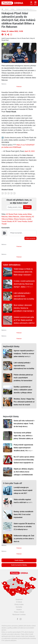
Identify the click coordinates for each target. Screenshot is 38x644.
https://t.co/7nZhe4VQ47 (26, 145)
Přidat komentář (30, 238)
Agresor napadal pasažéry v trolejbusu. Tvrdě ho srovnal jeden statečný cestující (24, 354)
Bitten (30, 214)
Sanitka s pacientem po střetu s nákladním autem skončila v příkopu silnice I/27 (23, 391)
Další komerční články (19, 565)
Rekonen (5, 217)
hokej (20, 214)
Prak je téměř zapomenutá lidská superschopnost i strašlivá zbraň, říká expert (23, 448)
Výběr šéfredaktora (12, 265)
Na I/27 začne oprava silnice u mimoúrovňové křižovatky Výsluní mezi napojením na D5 (24, 461)
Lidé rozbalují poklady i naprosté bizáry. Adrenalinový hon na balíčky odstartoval (24, 297)
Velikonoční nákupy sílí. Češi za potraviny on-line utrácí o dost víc (24, 539)
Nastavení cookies (19, 615)
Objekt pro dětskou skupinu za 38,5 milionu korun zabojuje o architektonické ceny (24, 473)
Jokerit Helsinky (26, 217)
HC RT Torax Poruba (20, 221)
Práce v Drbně (19, 612)
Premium (19, 87)
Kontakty (19, 607)
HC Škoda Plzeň (12, 214)
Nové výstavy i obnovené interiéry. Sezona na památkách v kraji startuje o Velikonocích (24, 309)
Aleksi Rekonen (14, 217)
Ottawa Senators (20, 219)
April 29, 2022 (30, 151)
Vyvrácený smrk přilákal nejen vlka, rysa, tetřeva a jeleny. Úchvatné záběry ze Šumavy (23, 437)
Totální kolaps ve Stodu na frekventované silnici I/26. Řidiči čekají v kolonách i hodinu (23, 273)
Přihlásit (27, 207)
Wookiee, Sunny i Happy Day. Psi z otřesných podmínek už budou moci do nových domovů (24, 403)
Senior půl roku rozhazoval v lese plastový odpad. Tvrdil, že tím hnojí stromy (24, 424)
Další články (19, 560)
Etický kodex (19, 604)
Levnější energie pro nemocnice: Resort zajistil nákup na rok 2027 (23, 490)
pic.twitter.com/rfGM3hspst (11, 147)
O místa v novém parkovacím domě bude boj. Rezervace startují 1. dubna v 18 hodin (24, 284)
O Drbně (19, 602)
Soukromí (19, 599)
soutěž (29, 219)
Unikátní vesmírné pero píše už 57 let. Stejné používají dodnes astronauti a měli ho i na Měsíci (24, 322)
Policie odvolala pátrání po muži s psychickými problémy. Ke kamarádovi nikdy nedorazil (23, 379)
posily (25, 214)
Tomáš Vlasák (7, 221)
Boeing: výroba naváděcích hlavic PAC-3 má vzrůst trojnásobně (23, 514)
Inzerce (19, 609)
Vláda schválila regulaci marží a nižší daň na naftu (23, 501)
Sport (7, 9)
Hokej (12, 9)
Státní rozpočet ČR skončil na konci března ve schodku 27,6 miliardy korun (24, 527)
